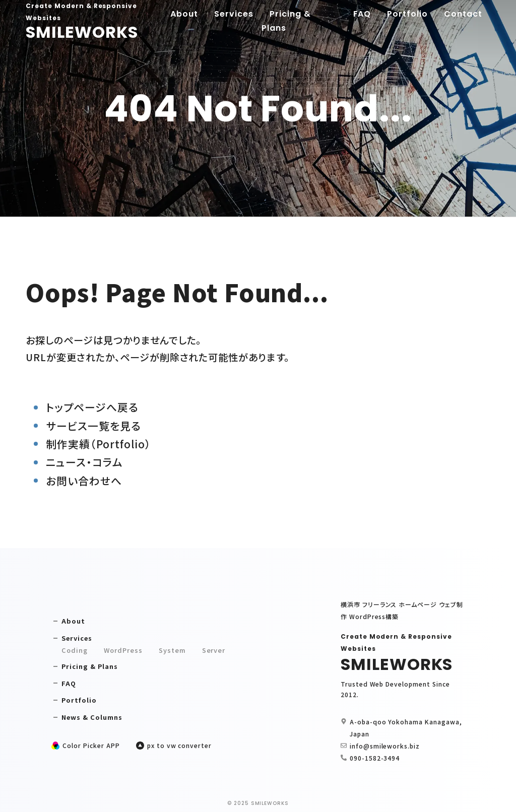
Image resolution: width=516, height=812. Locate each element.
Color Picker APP (91, 745)
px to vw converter (179, 745)
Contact (463, 14)
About (184, 14)
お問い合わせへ (84, 481)
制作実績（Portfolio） (98, 444)
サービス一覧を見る (93, 426)
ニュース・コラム (84, 462)
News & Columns (92, 717)
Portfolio (407, 14)
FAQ (362, 14)
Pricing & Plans (286, 21)
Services (234, 14)
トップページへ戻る (92, 407)
